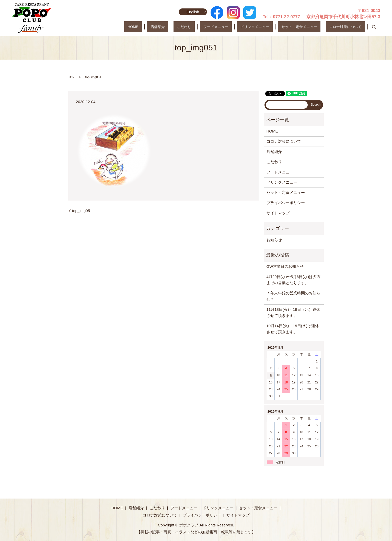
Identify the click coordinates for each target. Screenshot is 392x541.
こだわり (215, 27)
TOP (71, 77)
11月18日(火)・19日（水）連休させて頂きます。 (293, 312)
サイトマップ (278, 213)
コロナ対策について (349, 27)
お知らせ (274, 240)
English (192, 12)
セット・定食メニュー (309, 27)
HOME (178, 27)
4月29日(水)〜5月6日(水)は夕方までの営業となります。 (294, 280)
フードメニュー (240, 27)
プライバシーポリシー (286, 203)
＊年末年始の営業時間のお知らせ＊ (293, 296)
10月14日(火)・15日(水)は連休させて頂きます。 (293, 329)
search (374, 27)
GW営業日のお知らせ (285, 266)
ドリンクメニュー (272, 27)
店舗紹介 (195, 27)
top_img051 (82, 211)
